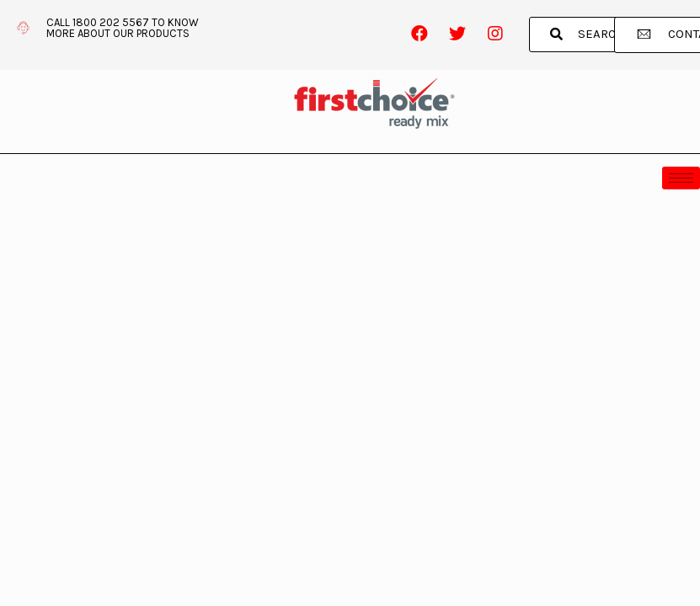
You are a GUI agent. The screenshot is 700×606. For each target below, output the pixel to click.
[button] (588, 35)
